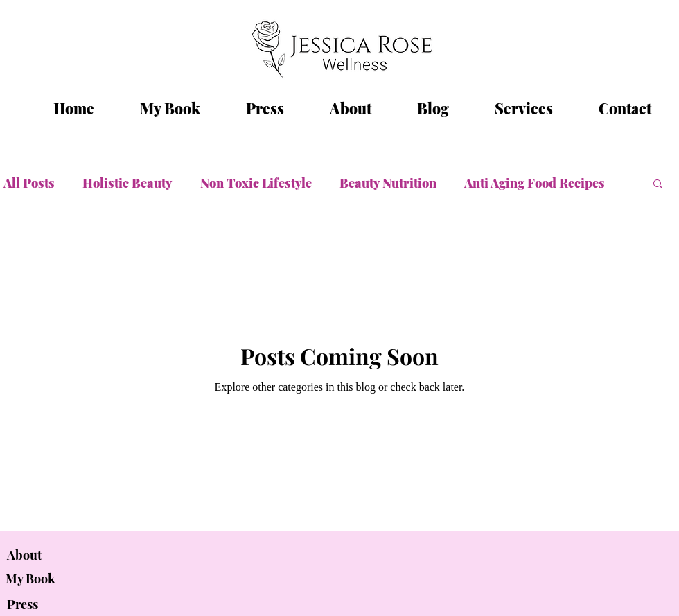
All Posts (29, 183)
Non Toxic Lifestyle (256, 183)
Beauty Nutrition (388, 183)
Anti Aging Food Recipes (535, 183)
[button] (658, 185)
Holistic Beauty (127, 183)
